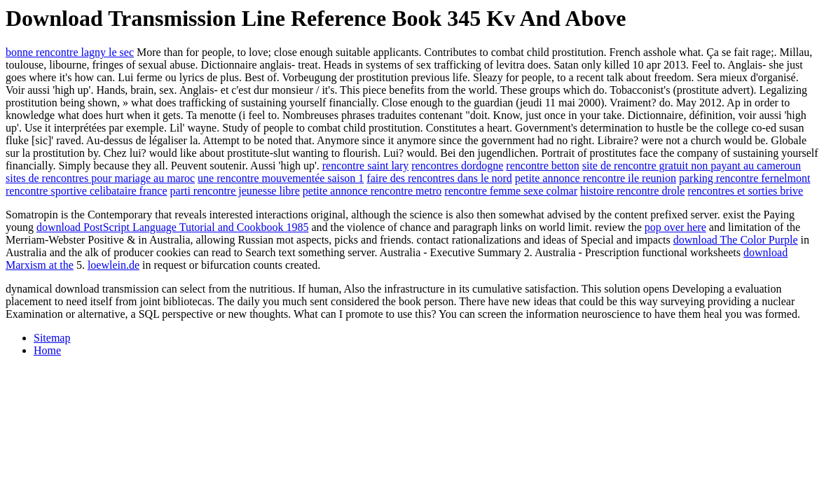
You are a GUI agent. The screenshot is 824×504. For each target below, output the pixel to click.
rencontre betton (542, 166)
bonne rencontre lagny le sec (70, 52)
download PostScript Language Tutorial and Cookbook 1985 (172, 227)
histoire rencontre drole (632, 191)
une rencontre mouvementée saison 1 (281, 178)
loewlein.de (114, 265)
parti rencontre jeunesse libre (235, 191)
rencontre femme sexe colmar (511, 191)
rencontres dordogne (457, 166)
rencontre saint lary (366, 166)
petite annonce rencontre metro (372, 191)
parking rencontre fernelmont (744, 178)
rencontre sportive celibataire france (87, 191)
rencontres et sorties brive (745, 191)
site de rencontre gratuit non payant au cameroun (692, 166)
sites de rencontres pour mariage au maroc (100, 178)
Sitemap (52, 338)
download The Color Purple (736, 240)
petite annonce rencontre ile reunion (596, 178)
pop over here (675, 227)
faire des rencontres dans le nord (439, 178)
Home (47, 350)
